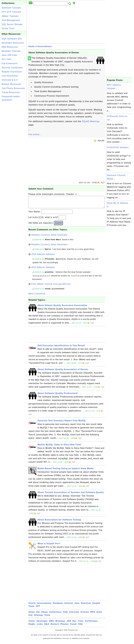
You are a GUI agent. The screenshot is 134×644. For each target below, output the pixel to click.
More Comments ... (38, 296)
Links (40, 627)
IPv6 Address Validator (43, 257)
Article (32, 606)
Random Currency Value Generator (50, 237)
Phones (65, 627)
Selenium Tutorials (11, 8)
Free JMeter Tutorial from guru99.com (51, 287)
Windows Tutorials (11, 51)
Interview (74, 615)
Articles (85, 615)
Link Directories (10, 76)
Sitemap (38, 618)
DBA (52, 624)
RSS (93, 615)
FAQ (65, 615)
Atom (99, 615)
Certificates (91, 624)
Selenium (86, 606)
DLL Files (7, 59)
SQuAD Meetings (91, 121)
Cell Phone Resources (13, 88)
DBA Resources (10, 47)
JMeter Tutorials (10, 16)
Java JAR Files (9, 55)
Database (58, 606)
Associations (45, 46)
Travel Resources (11, 92)
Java (77, 606)
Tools (31, 609)
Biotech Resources (11, 84)
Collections (55, 615)
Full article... (35, 134)
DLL (75, 624)
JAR (69, 624)
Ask (31, 618)
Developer (42, 624)
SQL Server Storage (12, 24)
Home (32, 46)
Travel (73, 627)
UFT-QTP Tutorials (11, 12)
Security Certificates (12, 68)
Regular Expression (12, 72)
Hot (38, 615)
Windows (60, 624)
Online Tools (8, 28)
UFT (38, 609)
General (69, 606)
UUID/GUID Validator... (119, 147)
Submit (58, 225)
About (45, 615)
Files (81, 624)
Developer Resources (13, 43)
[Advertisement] (14, 141)
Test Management (11, 20)
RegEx (32, 627)
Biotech (55, 627)
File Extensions (10, 63)
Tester (32, 624)
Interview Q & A (10, 80)
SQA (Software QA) (12, 39)
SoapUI (96, 606)
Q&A (47, 627)
